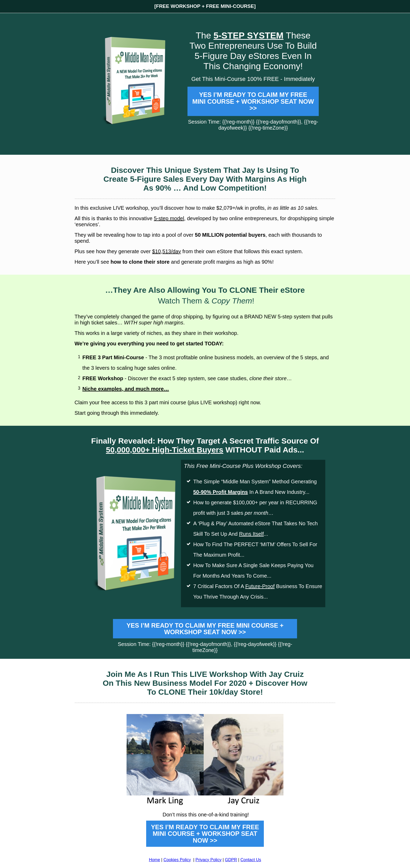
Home (154, 860)
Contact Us (251, 860)
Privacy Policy (209, 860)
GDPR (231, 860)
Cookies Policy (177, 860)
